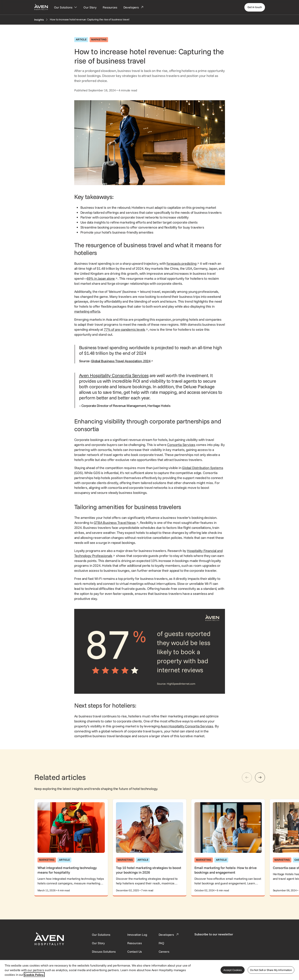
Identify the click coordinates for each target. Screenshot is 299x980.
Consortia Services (181, 445)
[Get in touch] (255, 7)
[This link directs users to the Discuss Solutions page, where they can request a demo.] (104, 952)
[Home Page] (41, 7)
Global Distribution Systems (202, 468)
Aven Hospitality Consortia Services (114, 375)
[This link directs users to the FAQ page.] (162, 943)
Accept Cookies (233, 970)
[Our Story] (90, 7)
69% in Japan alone (102, 278)
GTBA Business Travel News (116, 523)
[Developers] (134, 7)
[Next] (260, 777)
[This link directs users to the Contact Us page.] (135, 952)
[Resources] (110, 7)
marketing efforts (87, 311)
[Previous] (247, 777)
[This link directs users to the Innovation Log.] (137, 935)
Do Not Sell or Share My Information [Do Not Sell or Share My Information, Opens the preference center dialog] (271, 970)
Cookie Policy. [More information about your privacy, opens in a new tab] (34, 975)
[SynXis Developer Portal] (98, 943)
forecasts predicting (183, 263)
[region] (149, 970)
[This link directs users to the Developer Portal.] (169, 935)
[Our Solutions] (66, 7)
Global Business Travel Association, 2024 (122, 361)
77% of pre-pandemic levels (126, 329)
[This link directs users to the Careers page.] (164, 952)
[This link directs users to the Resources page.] (135, 943)
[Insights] (39, 20)
